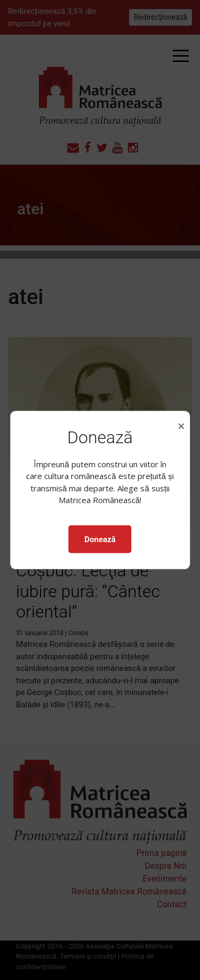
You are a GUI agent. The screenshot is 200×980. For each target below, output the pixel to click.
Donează (100, 539)
